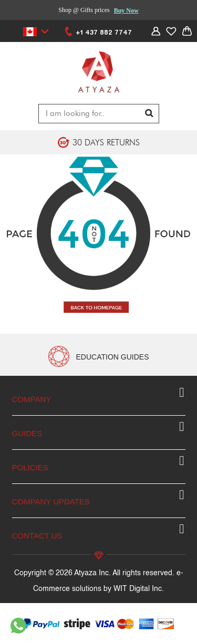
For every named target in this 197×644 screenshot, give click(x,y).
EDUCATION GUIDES (113, 357)
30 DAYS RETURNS (106, 142)
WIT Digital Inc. (139, 589)
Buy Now (126, 10)
